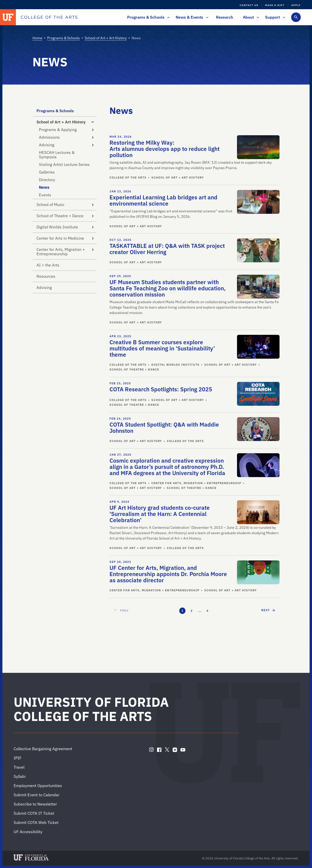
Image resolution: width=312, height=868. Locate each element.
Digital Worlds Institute (65, 227)
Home (37, 38)
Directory (47, 180)
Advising (66, 145)
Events (45, 195)
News (44, 187)
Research (225, 17)
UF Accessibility (28, 832)
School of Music (65, 204)
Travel (19, 767)
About (250, 17)
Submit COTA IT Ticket (34, 813)
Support (274, 17)
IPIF (18, 758)
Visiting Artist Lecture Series (64, 164)
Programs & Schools (147, 17)
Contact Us (249, 5)
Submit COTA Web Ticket (36, 822)
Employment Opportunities (38, 786)
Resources (46, 276)
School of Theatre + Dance (65, 216)
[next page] (268, 610)
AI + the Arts (48, 265)
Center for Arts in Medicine (65, 238)
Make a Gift (275, 5)
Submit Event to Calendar (36, 795)
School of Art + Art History (106, 38)
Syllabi (20, 776)
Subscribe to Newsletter (35, 804)
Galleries (47, 172)
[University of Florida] (8, 17)
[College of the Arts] (49, 17)
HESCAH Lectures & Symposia (57, 155)
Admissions (66, 137)
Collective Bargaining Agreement (43, 749)
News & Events (191, 17)
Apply (296, 5)
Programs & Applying (66, 130)
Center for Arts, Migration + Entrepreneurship (65, 252)
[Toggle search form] (296, 17)
